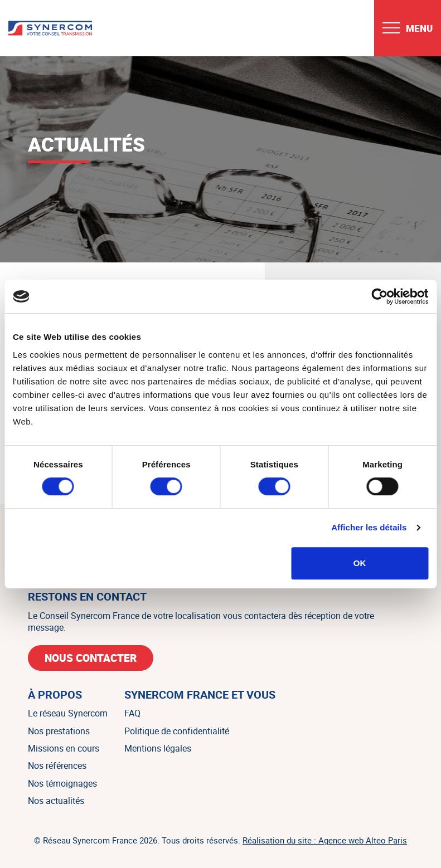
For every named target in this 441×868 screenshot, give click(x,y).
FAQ (132, 713)
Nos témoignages (62, 783)
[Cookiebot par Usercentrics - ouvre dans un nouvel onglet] (379, 296)
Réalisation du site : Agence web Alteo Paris (325, 840)
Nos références (57, 765)
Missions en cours (64, 748)
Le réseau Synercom (68, 713)
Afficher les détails (369, 527)
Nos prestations (59, 731)
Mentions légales (158, 748)
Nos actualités (56, 801)
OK (360, 563)
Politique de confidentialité (177, 731)
